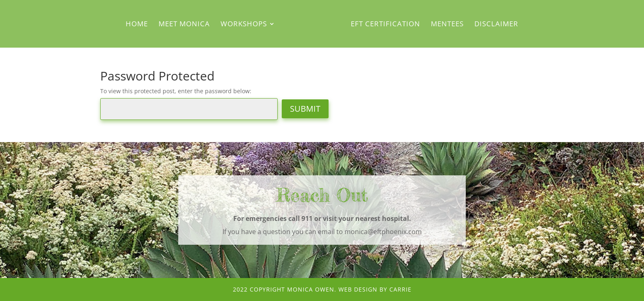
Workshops (244, 25)
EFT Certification (385, 25)
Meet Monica (184, 25)
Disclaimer (496, 25)
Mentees (447, 25)
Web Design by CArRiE (375, 289)
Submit (305, 109)
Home (137, 25)
